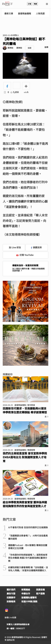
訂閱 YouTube (25, 255)
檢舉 (46, 47)
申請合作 (26, 593)
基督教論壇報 (24, 13)
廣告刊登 (11, 593)
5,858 (14, 92)
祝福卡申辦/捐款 (29, 601)
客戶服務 (40, 593)
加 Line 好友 (13, 247)
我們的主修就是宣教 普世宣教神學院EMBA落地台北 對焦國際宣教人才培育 (25, 457)
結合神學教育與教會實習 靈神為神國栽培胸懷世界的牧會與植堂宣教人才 (25, 504)
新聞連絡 (26, 589)
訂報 (30, 4)
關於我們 (11, 589)
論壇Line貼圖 (10, 617)
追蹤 (30, 48)
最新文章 (9, 13)
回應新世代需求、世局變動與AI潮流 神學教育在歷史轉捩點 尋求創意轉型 (25, 410)
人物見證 (40, 13)
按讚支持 (36, 247)
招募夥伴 (11, 597)
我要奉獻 (17, 271)
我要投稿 (40, 589)
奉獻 (35, 4)
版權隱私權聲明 (29, 597)
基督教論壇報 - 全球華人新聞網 (7, 4)
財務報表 (11, 601)
